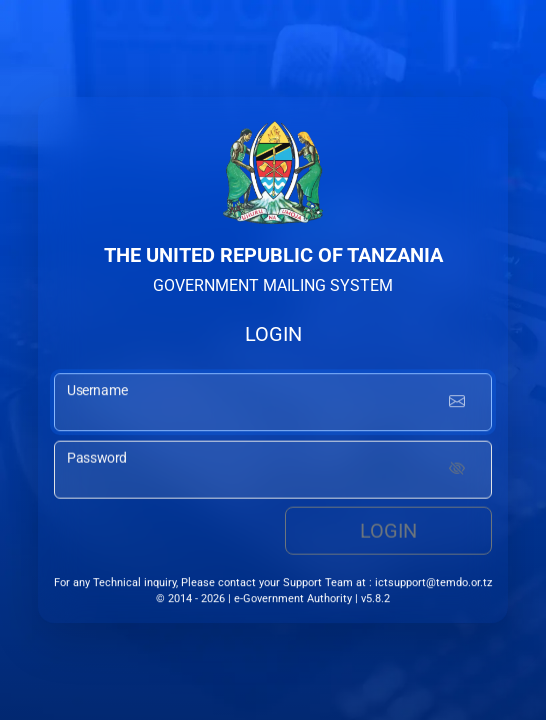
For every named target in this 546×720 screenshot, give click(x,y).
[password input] (273, 472)
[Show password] (457, 472)
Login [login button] (388, 533)
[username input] (273, 404)
